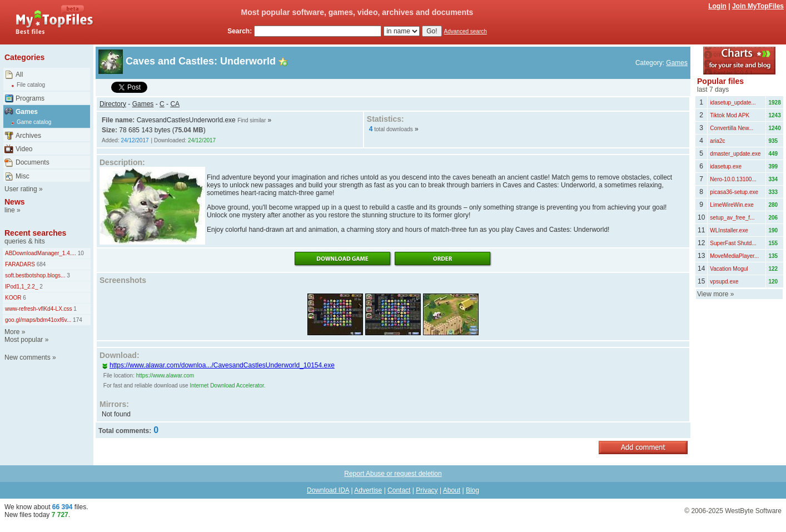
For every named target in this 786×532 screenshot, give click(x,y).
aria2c (717, 141)
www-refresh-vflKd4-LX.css (39, 309)
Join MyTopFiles (758, 6)
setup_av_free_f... (732, 218)
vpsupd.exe (724, 282)
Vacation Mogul (729, 269)
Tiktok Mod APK (730, 115)
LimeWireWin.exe (732, 205)
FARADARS (20, 264)
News (15, 202)
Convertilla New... (732, 128)
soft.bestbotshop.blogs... (35, 275)
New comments (28, 357)
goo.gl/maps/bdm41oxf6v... (38, 320)
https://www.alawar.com (165, 376)
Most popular (24, 340)
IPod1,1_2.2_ (22, 287)
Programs (30, 98)
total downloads (394, 129)
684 (40, 264)
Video (24, 149)
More (12, 332)
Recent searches (35, 233)
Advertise (368, 490)
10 (80, 253)
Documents (33, 162)
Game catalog (34, 122)
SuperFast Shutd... (733, 243)
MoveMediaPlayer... (734, 256)
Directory (113, 104)
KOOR (13, 298)
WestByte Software (753, 511)
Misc (23, 176)
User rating (21, 189)
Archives (28, 136)
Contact (399, 490)
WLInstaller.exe (729, 230)
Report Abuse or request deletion (393, 474)
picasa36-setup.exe (734, 192)
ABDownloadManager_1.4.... (41, 253)
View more (713, 294)
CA (175, 104)
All (19, 74)
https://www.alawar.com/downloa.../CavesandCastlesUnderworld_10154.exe (218, 365)
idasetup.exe (726, 166)
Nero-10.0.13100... (733, 179)
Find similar (252, 120)
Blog (472, 490)
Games (27, 112)
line (10, 210)
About (452, 490)
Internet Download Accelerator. (227, 386)
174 (76, 320)
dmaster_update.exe (735, 154)
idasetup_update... (733, 103)
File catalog (31, 85)
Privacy (427, 490)
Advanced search (466, 31)
